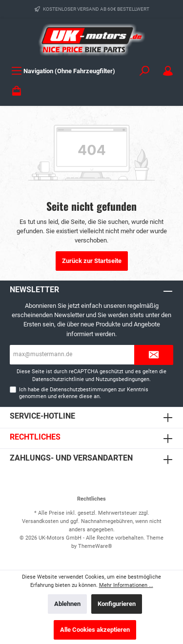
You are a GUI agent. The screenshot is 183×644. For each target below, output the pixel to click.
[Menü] (63, 71)
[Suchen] (144, 71)
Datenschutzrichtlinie (58, 379)
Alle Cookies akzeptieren (95, 630)
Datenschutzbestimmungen (83, 390)
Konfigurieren (117, 604)
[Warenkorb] (17, 91)
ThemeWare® (95, 546)
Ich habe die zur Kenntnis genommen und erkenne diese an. (84, 393)
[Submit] (154, 355)
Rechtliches (35, 437)
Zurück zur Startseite (92, 261)
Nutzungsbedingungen (122, 379)
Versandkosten (40, 521)
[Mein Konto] (168, 71)
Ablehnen (67, 604)
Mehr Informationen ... (126, 585)
